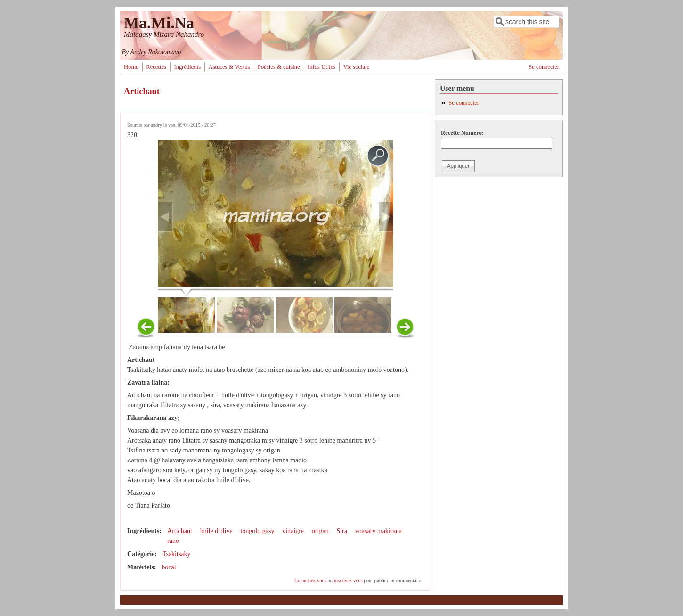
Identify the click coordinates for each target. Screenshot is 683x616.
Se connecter (544, 67)
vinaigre (293, 531)
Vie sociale (357, 67)
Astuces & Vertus (229, 67)
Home (131, 67)
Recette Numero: (462, 133)
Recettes (156, 67)
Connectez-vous (310, 580)
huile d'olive (216, 531)
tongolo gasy (257, 531)
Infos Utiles (321, 67)
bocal (169, 567)
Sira (342, 531)
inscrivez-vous (348, 580)
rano (173, 541)
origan (320, 531)
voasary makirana (378, 531)
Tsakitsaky (177, 554)
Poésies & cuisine (279, 67)
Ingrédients (187, 67)
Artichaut (180, 531)
